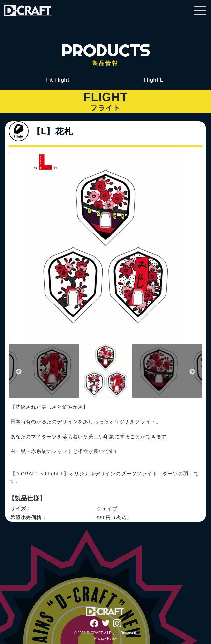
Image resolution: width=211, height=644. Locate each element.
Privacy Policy (105, 638)
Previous (19, 372)
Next (192, 372)
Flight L (153, 80)
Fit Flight (58, 80)
